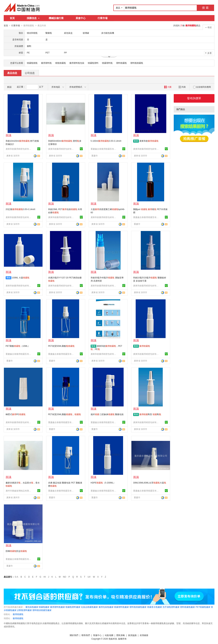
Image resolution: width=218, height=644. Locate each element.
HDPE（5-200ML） (103, 483)
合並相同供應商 (202, 87)
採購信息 (33, 18)
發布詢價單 (194, 98)
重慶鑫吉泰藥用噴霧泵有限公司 (104, 149)
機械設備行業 (56, 18)
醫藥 (136, 141)
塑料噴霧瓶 (121, 63)
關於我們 (74, 635)
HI (45, 577)
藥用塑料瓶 (46, 63)
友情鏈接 (144, 635)
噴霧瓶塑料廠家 (73, 607)
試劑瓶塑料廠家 (24, 610)
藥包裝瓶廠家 (32, 607)
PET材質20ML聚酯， (65, 414)
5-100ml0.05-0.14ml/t (106, 141)
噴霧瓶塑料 (93, 63)
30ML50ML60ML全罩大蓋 (150, 483)
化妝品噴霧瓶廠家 (89, 607)
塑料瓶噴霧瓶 (137, 63)
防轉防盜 (16, 551)
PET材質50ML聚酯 (61, 346)
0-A (17, 577)
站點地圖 (109, 635)
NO (64, 577)
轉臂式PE (16, 414)
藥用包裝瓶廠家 (106, 607)
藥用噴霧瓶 (18, 614)
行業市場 (103, 18)
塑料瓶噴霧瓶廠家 (138, 607)
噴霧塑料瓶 (107, 63)
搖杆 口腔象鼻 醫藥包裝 (107, 414)
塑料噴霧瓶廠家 (188, 607)
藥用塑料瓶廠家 (58, 607)
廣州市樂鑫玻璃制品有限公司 (19, 491)
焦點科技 (113, 639)
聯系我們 (86, 635)
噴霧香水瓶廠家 (155, 607)
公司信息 (30, 73)
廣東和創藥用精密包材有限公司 (19, 149)
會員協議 (132, 635)
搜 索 (205, 8)
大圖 (168, 87)
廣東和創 (149, 141)
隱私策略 (121, 635)
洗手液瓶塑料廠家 (171, 607)
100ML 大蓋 (21, 278)
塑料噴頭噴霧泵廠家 (42, 610)
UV (89, 577)
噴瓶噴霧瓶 (61, 63)
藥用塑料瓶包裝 (77, 63)
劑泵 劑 (150, 414)
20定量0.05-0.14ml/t (20, 209)
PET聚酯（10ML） (18, 346)
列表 (182, 87)
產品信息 (12, 73)
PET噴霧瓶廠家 (203, 607)
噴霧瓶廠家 (44, 607)
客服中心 (97, 635)
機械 (9, 278)
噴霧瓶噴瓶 (32, 63)
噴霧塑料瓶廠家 (121, 607)
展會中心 (81, 18)
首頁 (12, 18)
